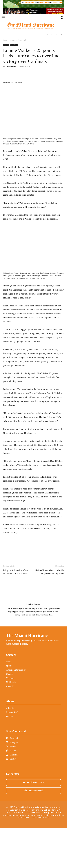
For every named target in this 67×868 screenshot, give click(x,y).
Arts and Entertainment (16, 710)
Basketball (22, 40)
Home (5, 40)
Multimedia (11, 722)
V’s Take (10, 718)
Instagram (12, 782)
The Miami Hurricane (27, 675)
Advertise (10, 748)
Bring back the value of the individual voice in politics (15, 612)
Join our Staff (12, 752)
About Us (10, 726)
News (9, 702)
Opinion (10, 714)
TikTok (11, 791)
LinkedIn (12, 795)
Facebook (12, 778)
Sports (13, 40)
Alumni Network (33, 831)
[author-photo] (34, 640)
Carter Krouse (11, 66)
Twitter (11, 787)
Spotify (11, 799)
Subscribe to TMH (33, 823)
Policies (9, 756)
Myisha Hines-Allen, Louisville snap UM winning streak (49, 612)
